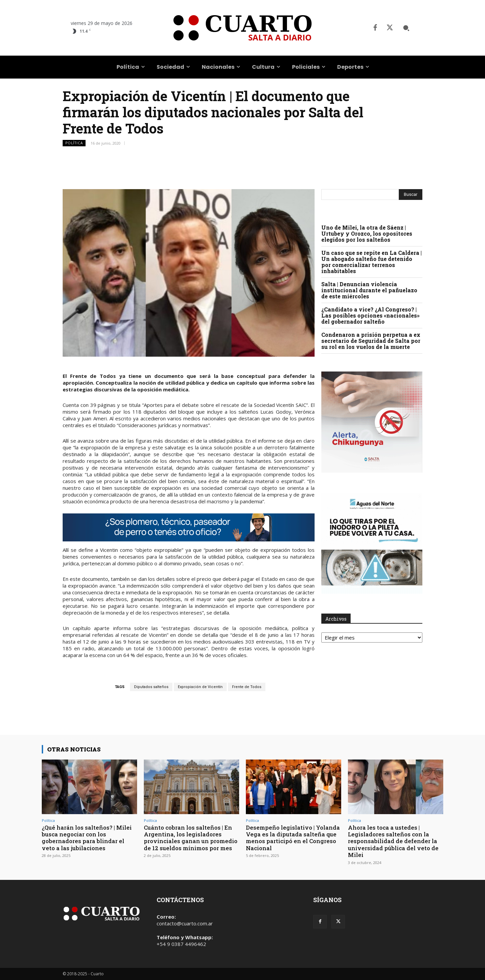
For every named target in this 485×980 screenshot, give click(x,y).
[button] (406, 28)
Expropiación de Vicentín (200, 687)
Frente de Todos (247, 687)
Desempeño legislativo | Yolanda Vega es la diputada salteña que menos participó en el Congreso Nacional (292, 838)
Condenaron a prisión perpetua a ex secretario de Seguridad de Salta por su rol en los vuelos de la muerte (371, 341)
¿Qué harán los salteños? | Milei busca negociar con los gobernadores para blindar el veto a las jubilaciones (88, 838)
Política (74, 143)
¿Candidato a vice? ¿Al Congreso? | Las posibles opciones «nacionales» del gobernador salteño (370, 315)
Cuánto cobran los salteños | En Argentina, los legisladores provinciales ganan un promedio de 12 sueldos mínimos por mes (188, 841)
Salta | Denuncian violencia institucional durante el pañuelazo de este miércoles (369, 290)
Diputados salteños (151, 687)
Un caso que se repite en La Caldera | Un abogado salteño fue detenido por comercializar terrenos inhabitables (371, 262)
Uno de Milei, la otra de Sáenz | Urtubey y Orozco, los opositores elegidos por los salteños (367, 233)
